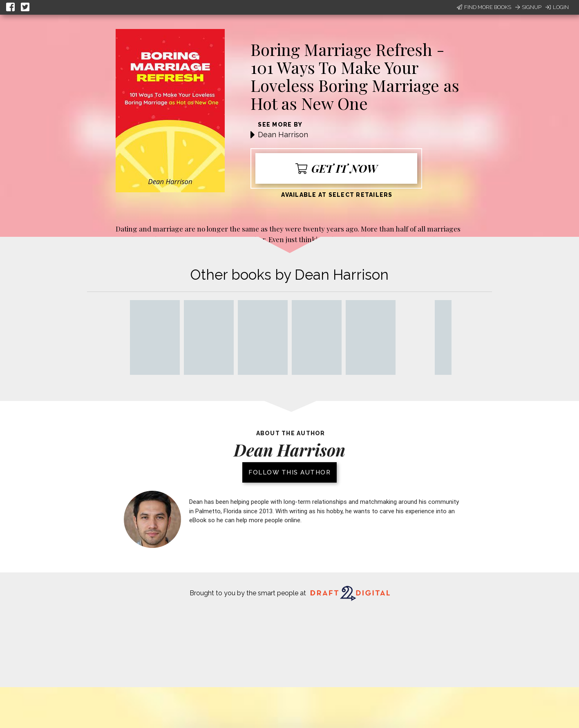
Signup (528, 7)
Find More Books (484, 7)
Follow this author (289, 472)
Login (557, 7)
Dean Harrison (283, 135)
